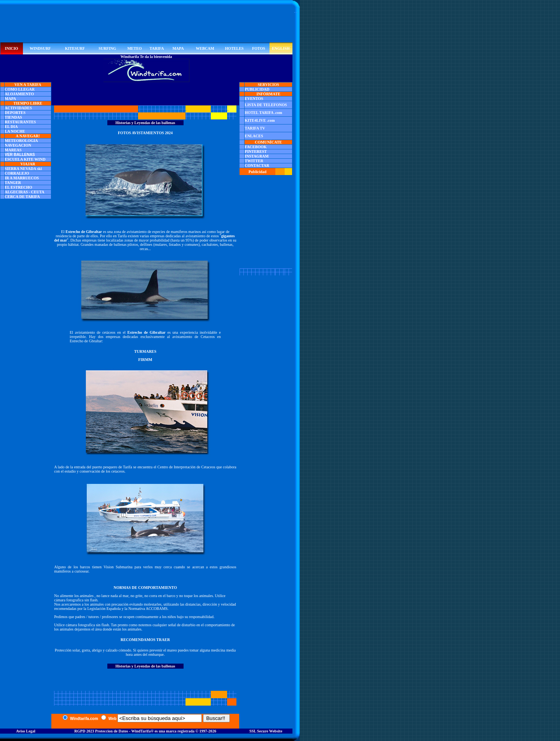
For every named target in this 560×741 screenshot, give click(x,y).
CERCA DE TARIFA (22, 197)
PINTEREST (256, 152)
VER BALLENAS (20, 155)
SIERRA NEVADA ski (23, 169)
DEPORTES (15, 113)
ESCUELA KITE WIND (25, 159)
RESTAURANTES (20, 122)
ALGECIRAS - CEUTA (24, 192)
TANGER (13, 183)
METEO (134, 48)
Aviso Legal (26, 731)
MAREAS (13, 150)
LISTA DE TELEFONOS (266, 105)
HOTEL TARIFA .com (263, 113)
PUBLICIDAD (257, 89)
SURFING (107, 48)
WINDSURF (40, 48)
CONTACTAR (257, 166)
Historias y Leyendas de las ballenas (145, 123)
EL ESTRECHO (18, 187)
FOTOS (259, 48)
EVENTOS (254, 99)
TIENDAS (13, 117)
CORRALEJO (17, 173)
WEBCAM (205, 48)
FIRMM (145, 360)
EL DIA (11, 127)
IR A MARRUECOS (22, 178)
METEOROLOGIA (21, 141)
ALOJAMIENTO (19, 94)
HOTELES (234, 48)
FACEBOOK (255, 147)
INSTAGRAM (256, 156)
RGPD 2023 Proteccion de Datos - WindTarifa (112, 731)
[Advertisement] (146, 25)
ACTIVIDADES (18, 108)
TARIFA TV (255, 128)
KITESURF (75, 48)
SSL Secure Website (266, 731)
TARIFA (157, 48)
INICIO (12, 48)
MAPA (178, 48)
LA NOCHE (15, 131)
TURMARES (145, 351)
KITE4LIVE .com (260, 120)
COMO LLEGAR (20, 89)
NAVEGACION (18, 145)
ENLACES (254, 136)
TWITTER (254, 161)
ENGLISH (281, 48)
